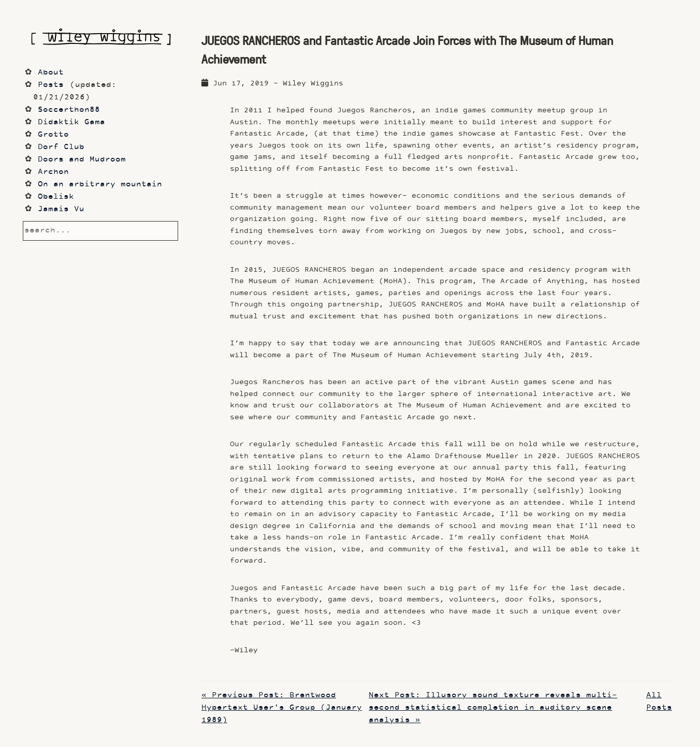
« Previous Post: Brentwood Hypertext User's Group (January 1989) (282, 708)
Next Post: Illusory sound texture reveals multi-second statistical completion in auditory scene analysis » (493, 708)
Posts (51, 85)
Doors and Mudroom (82, 160)
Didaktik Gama (71, 122)
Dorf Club (61, 147)
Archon (53, 172)
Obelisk (56, 197)
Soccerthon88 (69, 110)
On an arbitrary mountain (100, 185)
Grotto (53, 135)
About (51, 73)
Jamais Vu (61, 209)
